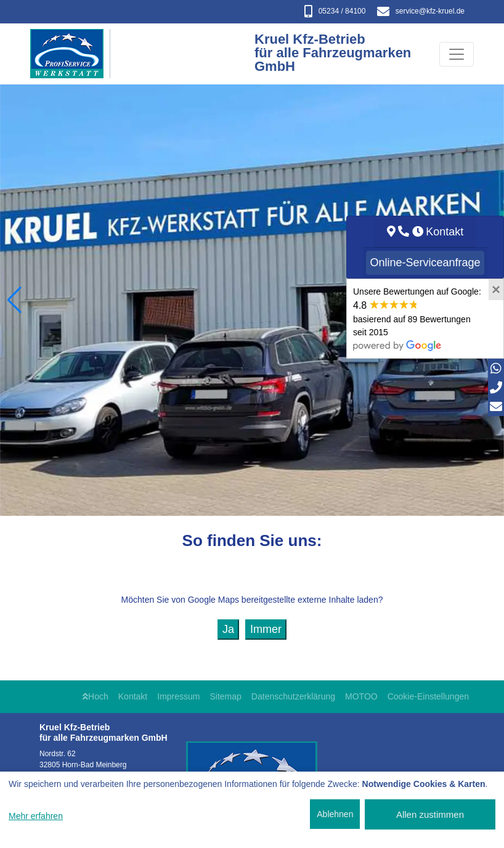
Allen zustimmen (430, 814)
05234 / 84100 (335, 11)
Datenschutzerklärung (293, 696)
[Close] (496, 290)
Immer (266, 629)
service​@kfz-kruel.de (421, 11)
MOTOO (361, 696)
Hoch (96, 696)
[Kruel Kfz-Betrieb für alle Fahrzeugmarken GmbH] (73, 54)
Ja (228, 629)
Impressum (178, 696)
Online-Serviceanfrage (425, 263)
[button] (14, 300)
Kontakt (133, 696)
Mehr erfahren (36, 816)
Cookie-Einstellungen (428, 696)
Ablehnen (335, 814)
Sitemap (226, 696)
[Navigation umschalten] (457, 54)
